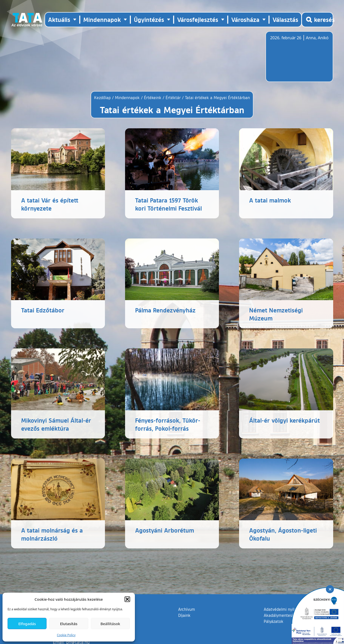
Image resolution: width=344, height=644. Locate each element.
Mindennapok (127, 98)
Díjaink (184, 615)
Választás (285, 19)
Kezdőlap (103, 98)
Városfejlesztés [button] (198, 19)
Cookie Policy (66, 635)
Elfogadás (27, 624)
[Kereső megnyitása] (317, 20)
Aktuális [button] (59, 19)
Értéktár (173, 98)
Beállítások (110, 624)
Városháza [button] (245, 19)
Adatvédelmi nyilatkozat (286, 609)
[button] (127, 599)
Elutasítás (69, 624)
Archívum (187, 609)
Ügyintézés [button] (149, 19)
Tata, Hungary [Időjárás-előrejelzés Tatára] (298, 60)
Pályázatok (274, 621)
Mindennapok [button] (102, 19)
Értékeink (153, 98)
